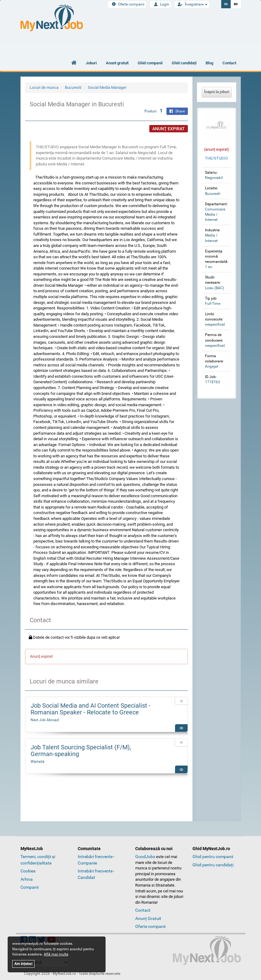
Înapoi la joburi (217, 92)
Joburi (91, 63)
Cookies (28, 871)
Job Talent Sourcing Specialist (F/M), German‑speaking (81, 751)
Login (160, 4)
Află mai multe (56, 954)
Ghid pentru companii (213, 857)
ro (226, 4)
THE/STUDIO (216, 158)
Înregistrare (192, 4)
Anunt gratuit (117, 63)
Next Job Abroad (45, 720)
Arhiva (27, 879)
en (236, 4)
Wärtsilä (37, 762)
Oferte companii (127, 4)
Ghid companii (150, 63)
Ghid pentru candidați (213, 865)
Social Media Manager (107, 87)
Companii (30, 887)
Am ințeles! (23, 964)
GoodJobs (145, 857)
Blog (209, 63)
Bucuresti (73, 87)
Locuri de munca (44, 87)
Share (177, 111)
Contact (229, 63)
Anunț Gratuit (148, 918)
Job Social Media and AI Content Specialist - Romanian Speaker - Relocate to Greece (91, 709)
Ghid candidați (184, 63)
